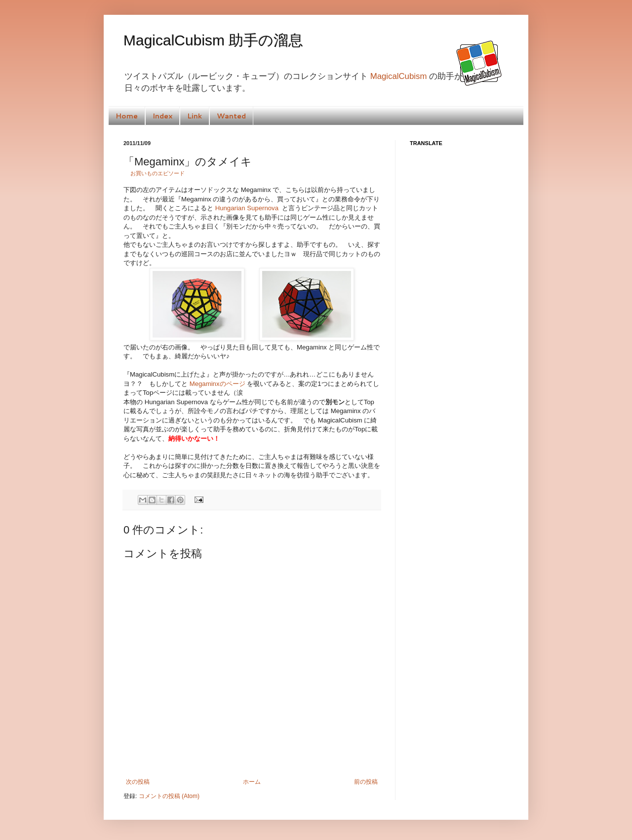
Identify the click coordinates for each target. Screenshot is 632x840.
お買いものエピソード (158, 173)
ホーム (252, 782)
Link (195, 116)
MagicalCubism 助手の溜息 (213, 40)
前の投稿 (366, 782)
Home (127, 116)
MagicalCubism (399, 76)
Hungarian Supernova (247, 208)
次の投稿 (138, 782)
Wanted (231, 116)
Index (162, 116)
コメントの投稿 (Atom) (169, 796)
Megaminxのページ (217, 384)
